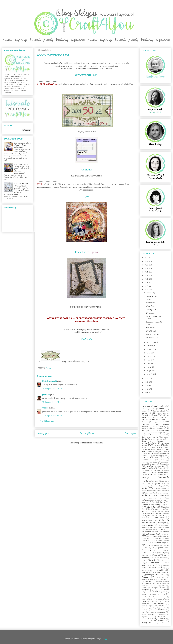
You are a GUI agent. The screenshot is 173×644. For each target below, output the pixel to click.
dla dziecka (146, 439)
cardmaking (162, 427)
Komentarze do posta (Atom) (92, 443)
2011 (147, 386)
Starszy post (131, 433)
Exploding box (147, 460)
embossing (157, 456)
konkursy (165, 495)
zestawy (145, 623)
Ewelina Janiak (149, 458)
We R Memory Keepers (149, 610)
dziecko (154, 447)
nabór (159, 527)
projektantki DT (147, 570)
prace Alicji (164, 548)
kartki (144, 495)
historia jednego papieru (160, 472)
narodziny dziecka (151, 530)
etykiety (167, 456)
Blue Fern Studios (159, 419)
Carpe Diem (151, 327)
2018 (147, 276)
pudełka (166, 572)
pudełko (148, 575)
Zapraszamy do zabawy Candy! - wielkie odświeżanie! (23, 145)
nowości (145, 532)
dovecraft (160, 441)
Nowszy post (43, 433)
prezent (165, 566)
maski (153, 513)
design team (146, 437)
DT (149, 445)
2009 (147, 393)
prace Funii (152, 555)
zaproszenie (145, 621)
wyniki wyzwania (148, 614)
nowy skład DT (156, 532)
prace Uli (153, 565)
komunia (156, 495)
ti (161, 594)
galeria (156, 462)
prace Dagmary (163, 553)
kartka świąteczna (148, 491)
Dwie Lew (86, 252)
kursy (144, 502)
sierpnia (150, 349)
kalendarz (164, 484)
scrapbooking (147, 582)
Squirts (144, 588)
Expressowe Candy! (21, 164)
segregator (159, 582)
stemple (166, 590)
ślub (157, 592)
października (151, 342)
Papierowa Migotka (160, 543)
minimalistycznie (147, 520)
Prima (144, 568)
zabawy (155, 619)
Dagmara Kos (147, 435)
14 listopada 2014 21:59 (52, 389)
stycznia (150, 374)
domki (144, 441)
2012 (147, 382)
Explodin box (162, 458)
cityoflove (153, 431)
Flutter (158, 460)
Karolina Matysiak (158, 486)
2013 (147, 379)
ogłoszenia (150, 534)
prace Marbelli (149, 560)
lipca (149, 353)
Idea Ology (162, 474)
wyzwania (146, 616)
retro (156, 579)
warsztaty (163, 608)
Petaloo (148, 545)
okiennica (164, 534)
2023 (147, 258)
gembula (46, 394)
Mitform (164, 523)
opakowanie (157, 538)
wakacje (146, 608)
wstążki (152, 612)
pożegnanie (151, 548)
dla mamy (157, 439)
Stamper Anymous (159, 588)
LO (168, 504)
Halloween (157, 470)
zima (153, 623)
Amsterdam (146, 415)
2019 (147, 272)
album (161, 409)
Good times (150, 306)
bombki (160, 422)
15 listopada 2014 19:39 (52, 415)
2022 (147, 261)
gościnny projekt (148, 468)
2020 (147, 268)
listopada (150, 296)
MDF (161, 514)
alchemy (144, 411)
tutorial (155, 601)
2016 (147, 283)
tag (164, 592)
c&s (154, 427)
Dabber (165, 433)
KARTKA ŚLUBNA (21, 183)
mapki (153, 511)
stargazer (157, 590)
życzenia (159, 623)
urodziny (161, 604)
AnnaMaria (158, 415)
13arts (144, 406)
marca (149, 367)
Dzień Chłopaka (156, 449)
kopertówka (153, 498)
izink (150, 481)
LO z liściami (151, 331)
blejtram (145, 419)
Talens (144, 594)
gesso (144, 464)
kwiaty (153, 502)
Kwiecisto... (150, 313)
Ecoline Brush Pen (163, 454)
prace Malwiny (160, 558)
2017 (147, 279)
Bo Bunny (145, 422)
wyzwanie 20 (146, 619)
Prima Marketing (158, 568)
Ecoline (150, 454)
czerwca (150, 356)
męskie (167, 514)
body (153, 422)
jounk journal (165, 481)
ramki (165, 575)
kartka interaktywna (160, 488)
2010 (147, 389)
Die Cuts (156, 437)
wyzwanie (161, 616)
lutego (149, 371)
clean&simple (164, 431)
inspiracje (163, 477)
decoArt (162, 435)
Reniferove (146, 579)
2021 (147, 265)
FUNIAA (86, 339)
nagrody (166, 527)
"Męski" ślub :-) (152, 338)
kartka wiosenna (162, 493)
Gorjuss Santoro (163, 464)
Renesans (160, 577)
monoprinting (163, 525)
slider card (156, 586)
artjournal (155, 417)
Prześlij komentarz (47, 421)
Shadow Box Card (153, 584)
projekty (160, 570)
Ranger (145, 577)
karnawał (145, 486)
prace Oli (165, 560)
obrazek (166, 532)
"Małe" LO (150, 299)
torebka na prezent (160, 597)
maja (149, 360)
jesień (157, 481)
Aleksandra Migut (158, 411)
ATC (165, 417)
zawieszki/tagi (159, 621)
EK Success (148, 456)
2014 (147, 290)
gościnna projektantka (156, 466)
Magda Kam (152, 507)
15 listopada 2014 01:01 (52, 402)
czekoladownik (155, 433)
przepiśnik (157, 572)
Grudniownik (146, 470)
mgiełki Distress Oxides (155, 516)
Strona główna (87, 433)
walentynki (155, 608)
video (159, 606)
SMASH (164, 586)
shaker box (165, 584)
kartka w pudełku (150, 493)
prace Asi (151, 553)
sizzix (146, 586)
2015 (147, 286)
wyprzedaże (162, 614)
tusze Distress (147, 599)
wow (144, 612)
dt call (156, 445)
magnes (157, 509)
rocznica (164, 579)
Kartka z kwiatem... (153, 334)
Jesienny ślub (151, 310)
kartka (145, 488)
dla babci (164, 437)
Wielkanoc (162, 610)
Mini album (159, 518)
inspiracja (145, 478)
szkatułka (149, 592)
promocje (145, 572)
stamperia (145, 590)
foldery (165, 460)
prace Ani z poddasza (158, 550)
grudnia (150, 293)
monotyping (145, 527)
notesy (163, 530)
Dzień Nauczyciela (156, 452)
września (150, 346)
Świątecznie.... (151, 303)
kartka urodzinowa (163, 491)
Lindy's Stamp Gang (151, 504)
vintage (167, 606)
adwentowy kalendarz (149, 409)
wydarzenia (161, 612)
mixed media (147, 525)
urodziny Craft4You (148, 606)
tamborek (154, 594)
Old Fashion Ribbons (150, 536)
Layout (162, 502)
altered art (146, 413)
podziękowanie (159, 545)
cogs (147, 433)
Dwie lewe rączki (50, 381)
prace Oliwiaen (152, 563)
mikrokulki (145, 518)
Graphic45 (162, 468)
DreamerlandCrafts (149, 443)
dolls (165, 439)
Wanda (45, 408)
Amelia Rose (161, 413)
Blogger (105, 639)
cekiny (144, 429)
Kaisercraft (149, 484)
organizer (160, 540)
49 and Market (158, 406)
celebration (152, 429)
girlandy (152, 464)
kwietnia (150, 363)
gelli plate (164, 462)
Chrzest (161, 429)
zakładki (164, 619)
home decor (149, 474)
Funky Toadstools (147, 462)
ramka (157, 575)
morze (153, 527)
